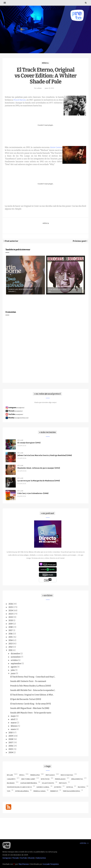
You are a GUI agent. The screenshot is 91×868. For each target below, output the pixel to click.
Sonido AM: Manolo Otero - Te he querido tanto (31, 713)
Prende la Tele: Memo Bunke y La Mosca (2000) (31, 686)
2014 (11, 640)
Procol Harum (20, 100)
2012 (11, 647)
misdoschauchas (67, 775)
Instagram (7, 858)
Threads (15, 858)
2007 (11, 743)
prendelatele (35, 775)
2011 (10, 650)
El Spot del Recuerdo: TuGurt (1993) (26, 699)
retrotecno (45, 779)
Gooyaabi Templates (51, 864)
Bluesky (32, 858)
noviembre (16, 657)
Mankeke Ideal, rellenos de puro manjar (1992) (39, 468)
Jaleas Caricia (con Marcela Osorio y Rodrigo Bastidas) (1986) (45, 455)
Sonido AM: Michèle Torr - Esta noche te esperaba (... (33, 690)
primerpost (54, 791)
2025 (11, 607)
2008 (11, 739)
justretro (58, 787)
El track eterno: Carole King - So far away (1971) (31, 704)
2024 (11, 611)
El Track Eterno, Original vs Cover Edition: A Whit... (32, 695)
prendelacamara (40, 791)
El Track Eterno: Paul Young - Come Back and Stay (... (33, 677)
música (45, 63)
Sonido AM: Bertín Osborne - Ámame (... (21, 290)
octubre (14, 660)
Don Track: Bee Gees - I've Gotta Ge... (63, 290)
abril (13, 719)
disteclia (70, 787)
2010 (11, 733)
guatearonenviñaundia (29, 783)
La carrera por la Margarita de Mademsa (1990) (39, 481)
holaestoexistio (48, 783)
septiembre (16, 664)
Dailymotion (41, 858)
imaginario (11, 783)
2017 (11, 630)
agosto (14, 667)
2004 (11, 752)
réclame (20, 440)
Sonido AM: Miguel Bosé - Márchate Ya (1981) (30, 708)
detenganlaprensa (22, 791)
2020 (11, 620)
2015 (11, 637)
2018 (11, 627)
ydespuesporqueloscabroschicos (19, 787)
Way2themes (24, 864)
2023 (11, 614)
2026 (11, 604)
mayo (13, 716)
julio (13, 670)
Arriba (84, 843)
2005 (11, 749)
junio (13, 673)
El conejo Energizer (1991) (29, 443)
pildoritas (82, 787)
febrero (14, 726)
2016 (11, 634)
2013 (11, 644)
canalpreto (11, 779)
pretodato (63, 783)
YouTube (24, 858)
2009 (11, 736)
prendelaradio (60, 779)
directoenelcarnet (28, 779)
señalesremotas (77, 779)
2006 (11, 746)
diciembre (15, 654)
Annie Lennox (56, 147)
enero (13, 729)
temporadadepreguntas (71, 791)
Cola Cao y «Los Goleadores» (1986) (33, 493)
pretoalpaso (50, 775)
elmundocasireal (43, 787)
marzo (14, 723)
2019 (11, 624)
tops (9, 791)
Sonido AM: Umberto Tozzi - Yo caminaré (28, 681)
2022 (11, 617)
